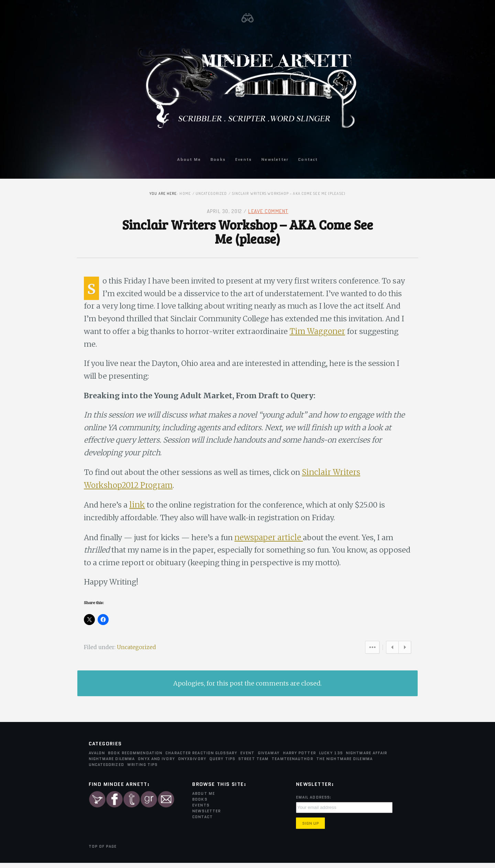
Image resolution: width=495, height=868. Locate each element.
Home (185, 193)
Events (243, 159)
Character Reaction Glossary (201, 758)
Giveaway (269, 758)
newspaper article (275, 541)
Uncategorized (211, 193)
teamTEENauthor (292, 764)
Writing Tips (142, 769)
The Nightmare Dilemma (344, 764)
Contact (308, 159)
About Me (189, 159)
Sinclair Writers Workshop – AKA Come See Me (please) (247, 232)
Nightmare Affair (367, 758)
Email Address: (314, 802)
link (138, 509)
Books (218, 159)
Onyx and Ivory (156, 764)
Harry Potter (299, 758)
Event (247, 758)
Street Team (253, 764)
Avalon (97, 758)
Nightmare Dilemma (112, 764)
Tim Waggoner (384, 335)
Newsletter (275, 159)
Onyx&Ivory (192, 764)
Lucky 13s (331, 758)
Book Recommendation (135, 758)
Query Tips (222, 764)
